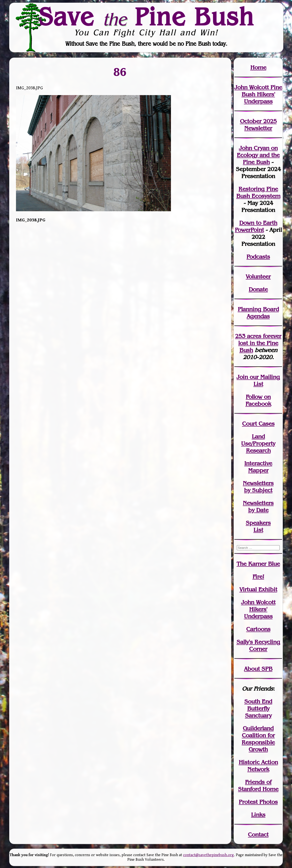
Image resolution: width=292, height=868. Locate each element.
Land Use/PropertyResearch (258, 443)
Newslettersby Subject (258, 487)
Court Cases (258, 424)
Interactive (258, 463)
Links (258, 815)
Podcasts (258, 257)
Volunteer (258, 276)
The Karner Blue (258, 564)
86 (120, 72)
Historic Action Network (258, 766)
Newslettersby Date (258, 506)
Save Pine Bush (146, 17)
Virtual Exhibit (258, 589)
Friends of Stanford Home (258, 785)
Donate (258, 289)
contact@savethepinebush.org (208, 855)
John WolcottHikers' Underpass (258, 609)
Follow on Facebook (258, 400)
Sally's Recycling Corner (258, 645)
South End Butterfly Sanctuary (258, 708)
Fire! (258, 577)
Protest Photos (258, 802)
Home (258, 67)
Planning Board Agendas (258, 313)
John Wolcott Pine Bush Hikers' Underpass (258, 94)
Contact (258, 834)
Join (242, 377)
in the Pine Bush (260, 343)
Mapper (258, 470)
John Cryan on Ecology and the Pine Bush (258, 155)
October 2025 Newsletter (258, 125)
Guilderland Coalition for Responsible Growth (258, 739)
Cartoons (258, 629)
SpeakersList (258, 526)
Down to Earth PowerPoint (256, 226)
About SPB (258, 669)
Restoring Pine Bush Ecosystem (258, 192)
